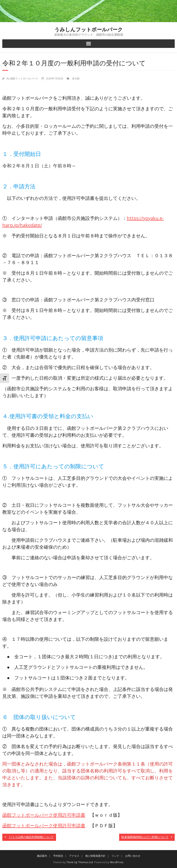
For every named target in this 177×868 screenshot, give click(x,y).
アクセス (74, 856)
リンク (115, 856)
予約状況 (58, 856)
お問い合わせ (133, 856)
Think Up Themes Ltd (80, 862)
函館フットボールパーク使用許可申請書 (44, 815)
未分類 (76, 78)
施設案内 (42, 856)
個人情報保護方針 (95, 856)
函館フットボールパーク (24, 78)
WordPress (117, 862)
